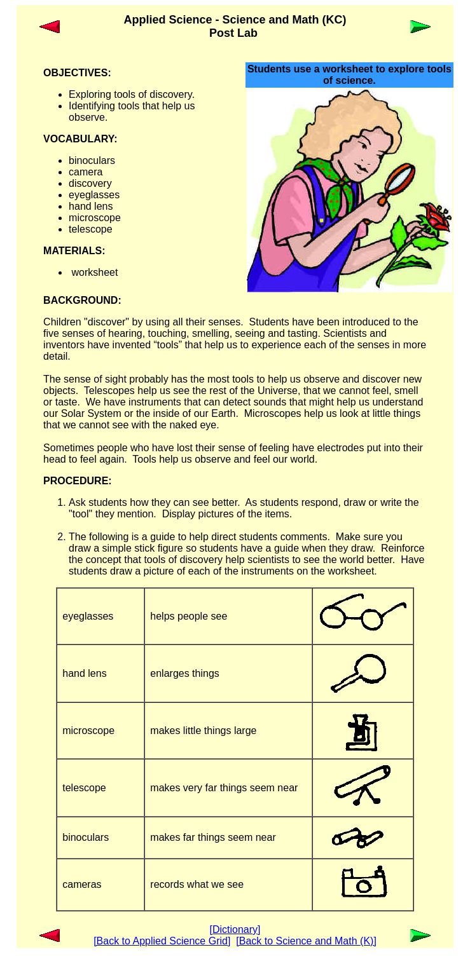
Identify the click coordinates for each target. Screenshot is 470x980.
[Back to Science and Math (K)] (306, 941)
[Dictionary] (235, 929)
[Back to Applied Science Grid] (162, 941)
